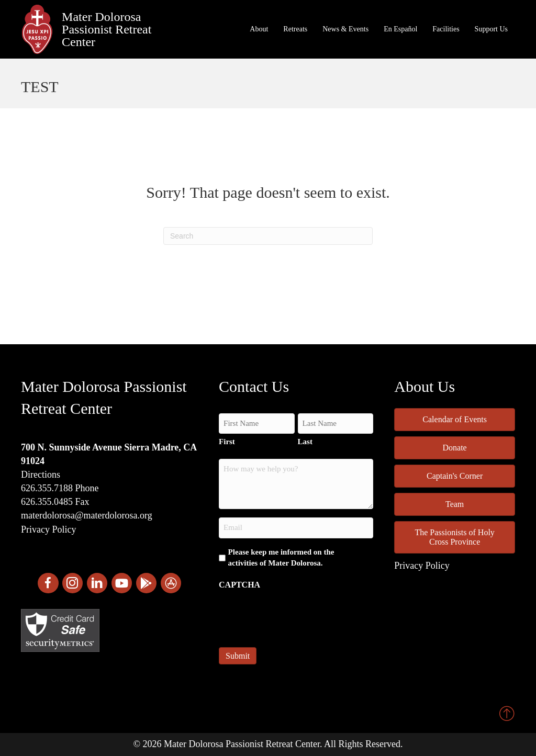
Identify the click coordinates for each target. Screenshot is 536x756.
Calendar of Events (455, 419)
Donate (455, 448)
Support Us (491, 29)
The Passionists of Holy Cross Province (454, 537)
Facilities (446, 29)
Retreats (295, 29)
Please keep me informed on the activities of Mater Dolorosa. (281, 558)
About (259, 29)
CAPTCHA (239, 585)
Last (305, 442)
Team (455, 504)
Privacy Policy (49, 529)
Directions (41, 475)
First (227, 442)
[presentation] (298, 615)
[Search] (268, 236)
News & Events (345, 29)
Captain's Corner (455, 476)
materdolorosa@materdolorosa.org (87, 515)
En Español (400, 29)
